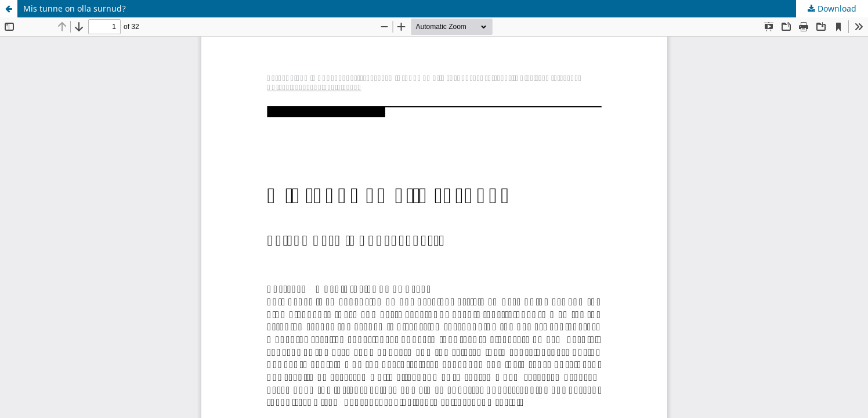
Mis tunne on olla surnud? (75, 8)
